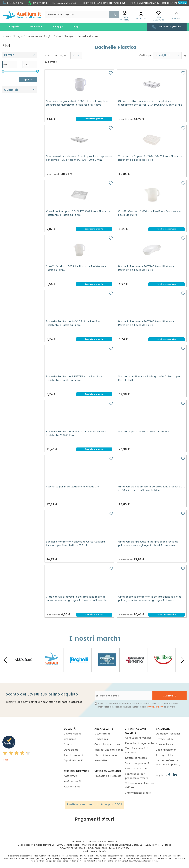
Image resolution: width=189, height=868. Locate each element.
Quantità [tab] (11, 90)
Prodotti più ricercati (108, 776)
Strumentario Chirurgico (40, 36)
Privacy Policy (155, 707)
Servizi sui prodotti (137, 763)
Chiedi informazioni (107, 755)
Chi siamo (70, 739)
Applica (28, 80)
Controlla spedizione (107, 744)
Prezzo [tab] (9, 55)
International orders (138, 793)
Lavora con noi (73, 734)
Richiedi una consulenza (109, 750)
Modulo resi (101, 739)
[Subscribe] (169, 696)
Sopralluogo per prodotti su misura (137, 776)
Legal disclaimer (166, 750)
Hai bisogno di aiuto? (64, 3)
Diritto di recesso (136, 758)
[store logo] (22, 15)
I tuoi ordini (102, 734)
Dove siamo (71, 750)
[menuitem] (13, 27)
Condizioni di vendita (138, 738)
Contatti (69, 744)
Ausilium (182, 3)
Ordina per (146, 55)
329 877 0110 (40, 3)
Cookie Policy (164, 744)
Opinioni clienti (73, 760)
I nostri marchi (73, 755)
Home (6, 36)
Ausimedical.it (72, 781)
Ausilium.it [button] (70, 776)
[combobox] (82, 14)
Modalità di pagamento (140, 743)
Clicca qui (120, 3)
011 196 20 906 (15, 3)
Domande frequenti (168, 734)
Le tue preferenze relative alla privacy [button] (168, 762)
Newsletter (101, 760)
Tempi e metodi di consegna (137, 750)
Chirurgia (18, 36)
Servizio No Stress (136, 769)
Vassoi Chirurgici (65, 36)
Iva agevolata (164, 755)
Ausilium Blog (72, 787)
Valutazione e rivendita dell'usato (140, 785)
